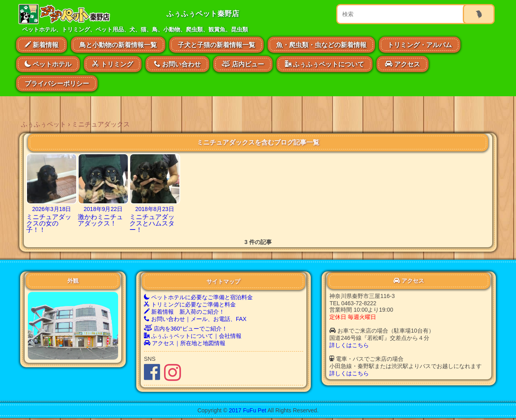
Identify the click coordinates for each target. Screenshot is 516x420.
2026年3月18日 (52, 209)
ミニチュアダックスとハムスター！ (152, 223)
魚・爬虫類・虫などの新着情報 (321, 45)
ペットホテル (48, 64)
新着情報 (42, 45)
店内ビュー (243, 63)
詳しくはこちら (349, 345)
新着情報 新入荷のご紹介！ (184, 312)
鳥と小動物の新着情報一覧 (118, 45)
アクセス (402, 64)
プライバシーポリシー (57, 84)
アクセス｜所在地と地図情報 (185, 343)
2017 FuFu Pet (248, 410)
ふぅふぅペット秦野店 (203, 14)
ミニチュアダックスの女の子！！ (49, 223)
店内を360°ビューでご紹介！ (186, 329)
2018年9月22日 (103, 209)
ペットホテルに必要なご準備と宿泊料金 (198, 297)
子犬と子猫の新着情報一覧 (216, 45)
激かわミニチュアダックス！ (100, 220)
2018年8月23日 (155, 209)
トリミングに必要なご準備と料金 (190, 304)
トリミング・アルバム (420, 45)
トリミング (112, 64)
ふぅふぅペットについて (325, 64)
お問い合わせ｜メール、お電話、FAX (195, 319)
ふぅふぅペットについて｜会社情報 (193, 336)
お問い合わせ (177, 64)
